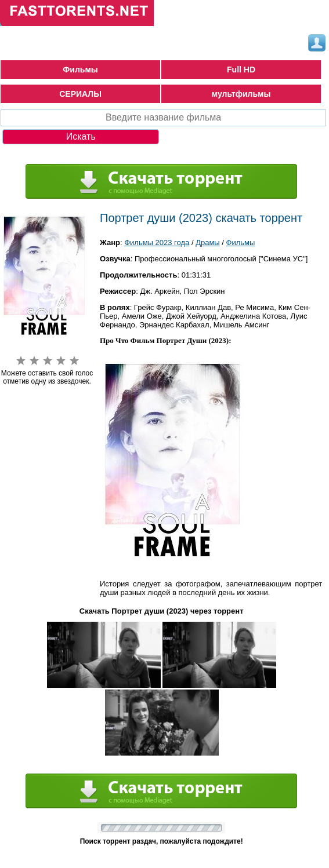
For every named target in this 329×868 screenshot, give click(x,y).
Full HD (241, 70)
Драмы (208, 242)
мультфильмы (241, 94)
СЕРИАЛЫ (80, 94)
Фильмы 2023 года (157, 242)
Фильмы (80, 70)
